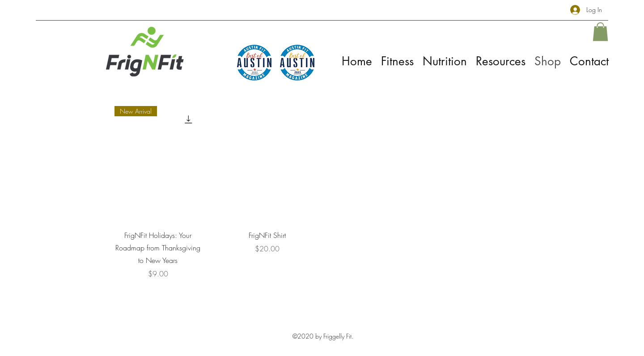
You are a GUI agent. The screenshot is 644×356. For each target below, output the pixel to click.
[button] (600, 32)
